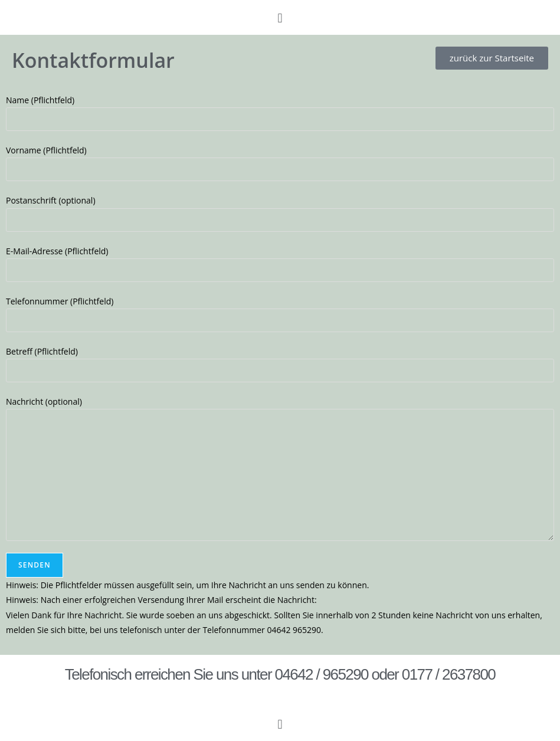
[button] (280, 17)
